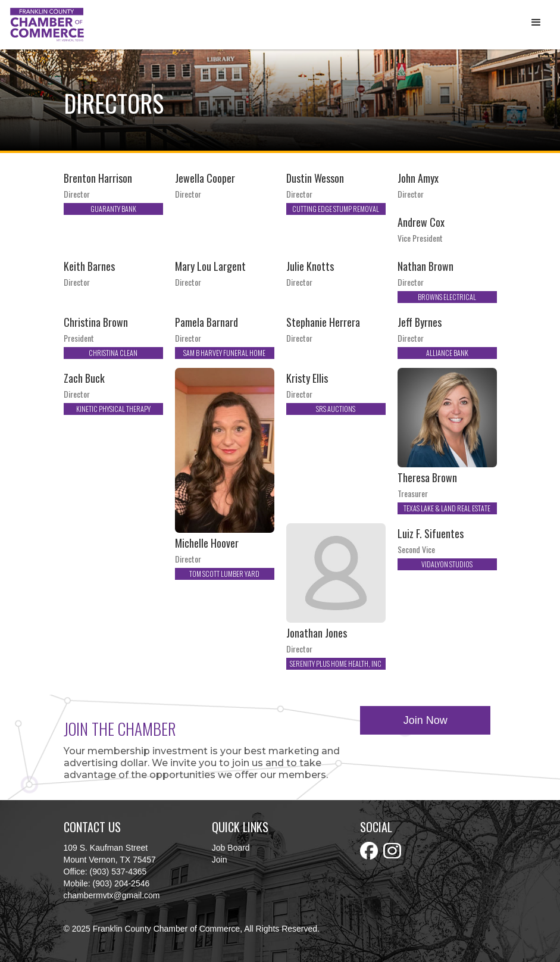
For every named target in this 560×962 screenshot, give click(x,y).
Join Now (426, 720)
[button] (536, 23)
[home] (47, 25)
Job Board (231, 848)
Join (220, 860)
